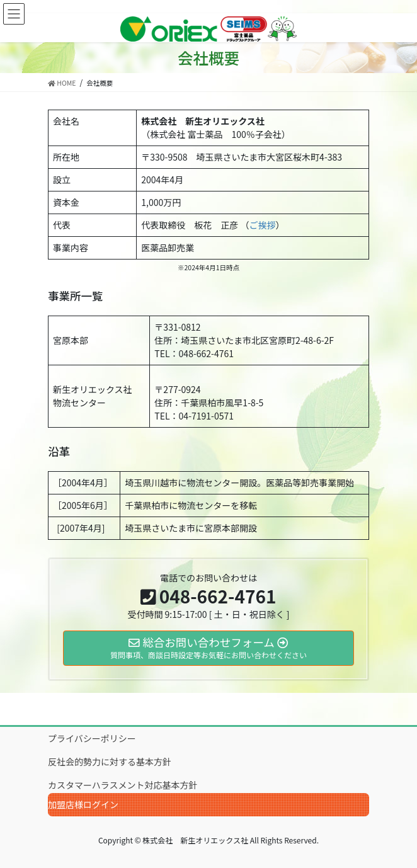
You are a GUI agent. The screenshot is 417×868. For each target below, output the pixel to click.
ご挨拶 (262, 225)
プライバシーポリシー (92, 738)
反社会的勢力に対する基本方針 (110, 762)
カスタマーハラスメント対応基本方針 (123, 785)
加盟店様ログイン (83, 804)
